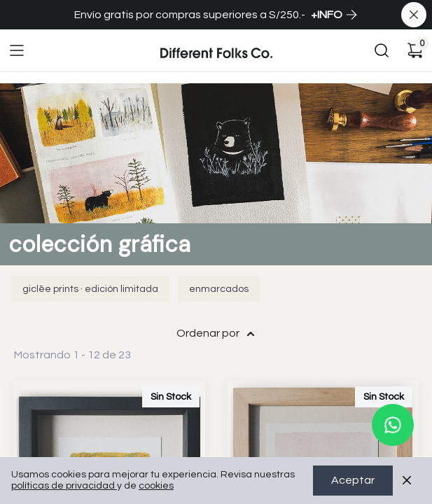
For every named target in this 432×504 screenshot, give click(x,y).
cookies (156, 486)
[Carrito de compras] (415, 50)
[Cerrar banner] (414, 15)
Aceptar (353, 481)
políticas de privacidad (64, 486)
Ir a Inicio (182, 40)
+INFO (334, 15)
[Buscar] (382, 50)
